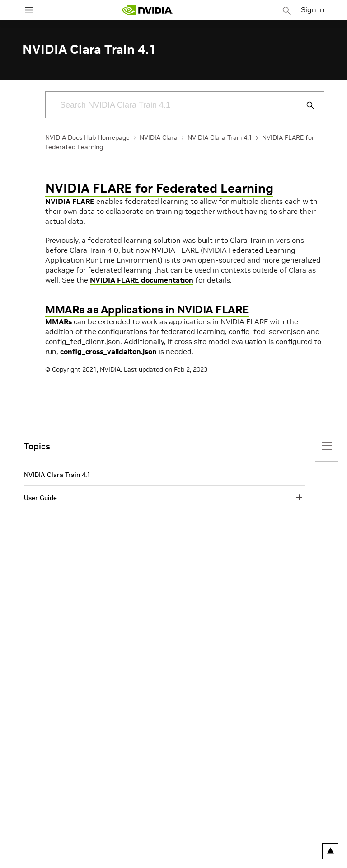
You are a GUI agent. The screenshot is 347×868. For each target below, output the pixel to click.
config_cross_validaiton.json (108, 351)
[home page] (147, 10)
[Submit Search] (305, 105)
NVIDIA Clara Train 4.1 (220, 137)
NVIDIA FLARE (70, 201)
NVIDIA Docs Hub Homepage (87, 137)
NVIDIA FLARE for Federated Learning (159, 188)
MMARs (59, 321)
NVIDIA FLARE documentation (142, 280)
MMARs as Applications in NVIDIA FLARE (147, 309)
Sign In (313, 9)
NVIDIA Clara (159, 137)
